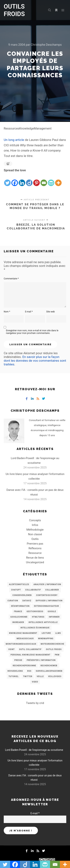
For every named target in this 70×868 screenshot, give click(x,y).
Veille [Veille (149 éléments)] (40, 676)
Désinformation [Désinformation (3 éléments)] (20, 606)
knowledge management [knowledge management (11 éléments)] (23, 633)
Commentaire (11, 279)
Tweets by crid (35, 703)
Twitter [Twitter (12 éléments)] (28, 676)
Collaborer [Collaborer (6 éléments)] (52, 590)
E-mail (29, 312)
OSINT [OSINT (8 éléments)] (12, 649)
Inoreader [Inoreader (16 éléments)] (18, 622)
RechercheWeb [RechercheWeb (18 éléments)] (49, 666)
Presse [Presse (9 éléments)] (18, 660)
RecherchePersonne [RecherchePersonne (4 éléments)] (24, 666)
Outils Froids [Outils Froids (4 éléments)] (54, 649)
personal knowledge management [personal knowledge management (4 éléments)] (31, 655)
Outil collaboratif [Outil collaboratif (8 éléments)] (30, 649)
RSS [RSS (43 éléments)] (29, 671)
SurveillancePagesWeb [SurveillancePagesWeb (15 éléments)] (49, 671)
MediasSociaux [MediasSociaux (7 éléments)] (25, 639)
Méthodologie (35, 530)
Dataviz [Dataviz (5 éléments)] (27, 601)
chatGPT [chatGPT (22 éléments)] (16, 590)
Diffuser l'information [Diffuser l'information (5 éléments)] (49, 601)
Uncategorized (35, 562)
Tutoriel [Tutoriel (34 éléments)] (14, 676)
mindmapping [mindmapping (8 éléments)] (46, 639)
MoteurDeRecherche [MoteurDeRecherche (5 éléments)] (52, 644)
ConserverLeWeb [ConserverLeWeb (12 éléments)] (22, 595)
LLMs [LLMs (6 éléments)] (58, 633)
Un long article (14, 140)
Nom (7, 312)
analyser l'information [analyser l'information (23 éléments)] (47, 584)
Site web (50, 312)
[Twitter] (7, 180)
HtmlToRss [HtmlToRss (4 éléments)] (38, 617)
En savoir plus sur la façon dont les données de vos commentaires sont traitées (35, 361)
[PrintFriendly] (51, 180)
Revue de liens (35, 558)
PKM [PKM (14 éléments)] (57, 655)
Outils (35, 539)
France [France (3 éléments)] (18, 611)
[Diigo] (29, 180)
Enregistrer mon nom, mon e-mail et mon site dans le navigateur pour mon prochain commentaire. (32, 332)
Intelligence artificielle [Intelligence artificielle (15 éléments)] (43, 622)
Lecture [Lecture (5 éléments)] (46, 633)
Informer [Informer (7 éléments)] (54, 617)
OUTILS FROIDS (14, 10)
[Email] (44, 180)
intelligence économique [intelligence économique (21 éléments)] (35, 628)
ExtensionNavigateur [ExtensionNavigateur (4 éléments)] (46, 606)
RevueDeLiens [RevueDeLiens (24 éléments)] (15, 671)
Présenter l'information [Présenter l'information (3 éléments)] (41, 660)
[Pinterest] (36, 180)
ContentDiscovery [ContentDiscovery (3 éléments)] (47, 595)
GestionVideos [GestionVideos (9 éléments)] (35, 611)
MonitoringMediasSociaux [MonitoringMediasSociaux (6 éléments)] (21, 644)
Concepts (35, 520)
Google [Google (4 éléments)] (52, 611)
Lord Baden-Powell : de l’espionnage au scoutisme (34, 750)
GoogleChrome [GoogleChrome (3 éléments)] (19, 617)
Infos (35, 525)
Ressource (35, 553)
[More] (58, 180)
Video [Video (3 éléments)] (35, 682)
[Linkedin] (22, 180)
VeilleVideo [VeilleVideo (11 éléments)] (55, 676)
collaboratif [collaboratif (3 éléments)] (33, 590)
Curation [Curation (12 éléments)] (13, 601)
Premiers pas (35, 544)
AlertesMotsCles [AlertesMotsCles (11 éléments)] (19, 584)
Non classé (35, 534)
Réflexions (35, 548)
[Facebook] (15, 180)
